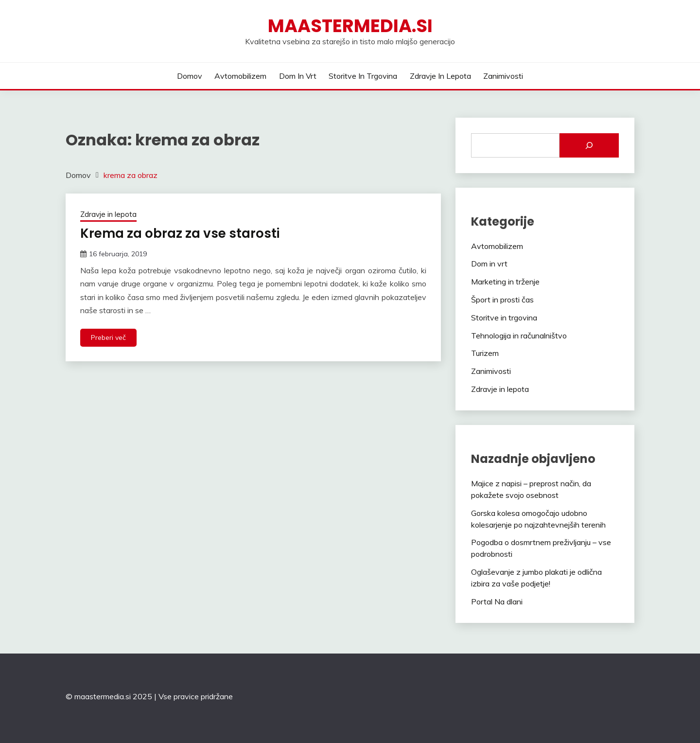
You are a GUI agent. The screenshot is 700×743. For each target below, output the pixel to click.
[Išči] (589, 145)
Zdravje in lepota (440, 76)
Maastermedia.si (350, 26)
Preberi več (108, 337)
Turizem (485, 353)
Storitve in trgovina (363, 76)
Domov (190, 76)
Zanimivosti (503, 76)
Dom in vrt (298, 76)
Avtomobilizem (240, 76)
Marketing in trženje (505, 282)
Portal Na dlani (497, 601)
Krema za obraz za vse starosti (180, 233)
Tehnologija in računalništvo (519, 336)
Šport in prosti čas (502, 300)
